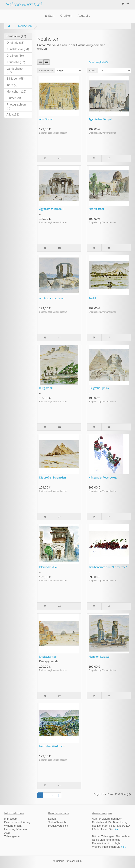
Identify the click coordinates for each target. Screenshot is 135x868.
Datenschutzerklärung (17, 822)
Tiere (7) (12, 85)
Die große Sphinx (99, 388)
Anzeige (92, 71)
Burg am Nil (46, 388)
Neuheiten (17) (16, 36)
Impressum (11, 819)
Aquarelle (84, 16)
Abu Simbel (46, 119)
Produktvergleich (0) (98, 62)
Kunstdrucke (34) (18, 49)
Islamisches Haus (49, 567)
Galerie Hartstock (24, 4)
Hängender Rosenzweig (103, 477)
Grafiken (66, 16)
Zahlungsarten (13, 836)
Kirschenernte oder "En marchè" (108, 567)
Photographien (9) (16, 106)
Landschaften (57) (15, 70)
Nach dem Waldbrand (52, 746)
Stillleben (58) (16, 79)
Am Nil (92, 298)
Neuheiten (25, 26)
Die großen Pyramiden (52, 477)
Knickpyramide (48, 657)
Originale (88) (15, 43)
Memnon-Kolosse (99, 657)
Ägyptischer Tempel (100, 119)
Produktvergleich (58, 826)
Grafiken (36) (15, 56)
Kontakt (53, 819)
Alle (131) (13, 115)
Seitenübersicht (57, 822)
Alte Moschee (97, 209)
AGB (7, 833)
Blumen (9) (14, 98)
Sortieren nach (46, 71)
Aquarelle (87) (16, 62)
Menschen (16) (16, 92)
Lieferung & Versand (16, 829)
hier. (116, 829)
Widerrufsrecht (13, 826)
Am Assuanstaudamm (52, 298)
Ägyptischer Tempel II (52, 209)
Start (50, 16)
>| (58, 795)
